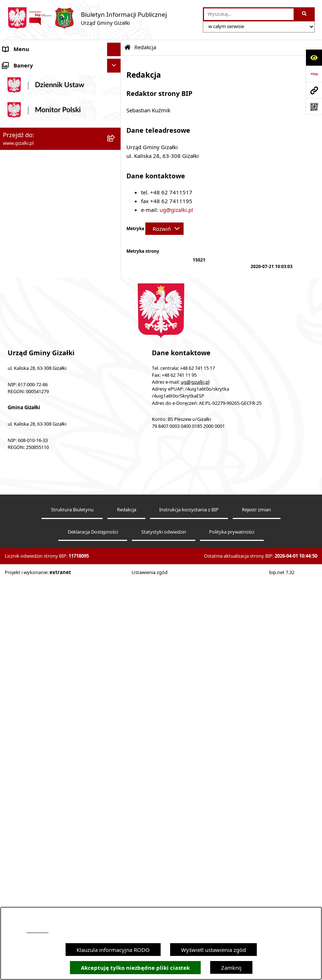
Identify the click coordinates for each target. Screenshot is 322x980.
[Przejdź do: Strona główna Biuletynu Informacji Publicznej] (127, 48)
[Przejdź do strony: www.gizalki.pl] (314, 90)
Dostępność (18, 535)
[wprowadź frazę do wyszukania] (249, 14)
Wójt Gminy (18, 371)
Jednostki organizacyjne (33, 399)
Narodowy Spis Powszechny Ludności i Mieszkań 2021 (52, 313)
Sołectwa (14, 412)
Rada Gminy (18, 358)
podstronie (38, 931)
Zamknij (231, 968)
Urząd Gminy (19, 385)
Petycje (12, 481)
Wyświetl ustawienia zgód (213, 950)
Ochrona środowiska (29, 440)
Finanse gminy (21, 344)
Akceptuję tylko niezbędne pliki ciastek (135, 968)
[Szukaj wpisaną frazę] (305, 14)
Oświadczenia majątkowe (35, 453)
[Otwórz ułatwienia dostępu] (314, 57)
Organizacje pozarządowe (35, 426)
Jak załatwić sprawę (27, 330)
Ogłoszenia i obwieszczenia (37, 63)
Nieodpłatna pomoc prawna (38, 522)
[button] (115, 63)
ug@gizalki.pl (176, 210)
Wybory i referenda (27, 495)
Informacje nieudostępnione (38, 563)
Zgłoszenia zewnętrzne (32, 549)
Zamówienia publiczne (31, 267)
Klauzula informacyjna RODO (113, 950)
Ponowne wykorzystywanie (37, 577)
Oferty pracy (19, 295)
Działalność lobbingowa (33, 508)
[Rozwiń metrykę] (164, 229)
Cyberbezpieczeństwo (30, 590)
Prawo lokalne (21, 467)
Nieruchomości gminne (32, 281)
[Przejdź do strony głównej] (87, 18)
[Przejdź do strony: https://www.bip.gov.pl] (314, 74)
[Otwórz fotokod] (314, 107)
